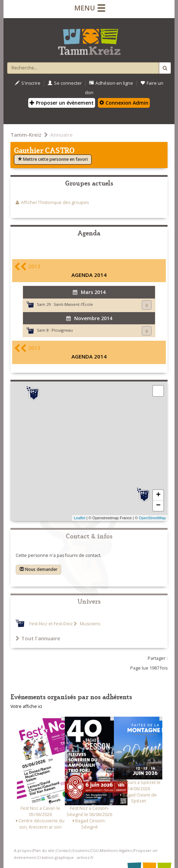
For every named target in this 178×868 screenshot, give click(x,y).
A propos (23, 850)
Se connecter (65, 83)
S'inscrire (28, 83)
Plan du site (44, 850)
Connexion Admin (124, 103)
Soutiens (80, 850)
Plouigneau (62, 330)
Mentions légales (116, 850)
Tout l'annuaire (38, 638)
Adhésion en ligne (111, 83)
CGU (94, 850)
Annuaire (61, 135)
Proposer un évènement (62, 103)
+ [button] (158, 495)
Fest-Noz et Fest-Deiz (51, 624)
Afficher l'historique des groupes (55, 202)
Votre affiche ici (26, 706)
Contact (63, 850)
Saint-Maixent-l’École (73, 304)
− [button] (158, 506)
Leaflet (80, 518)
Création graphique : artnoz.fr (65, 857)
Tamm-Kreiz (26, 135)
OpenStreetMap (152, 518)
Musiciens (90, 624)
